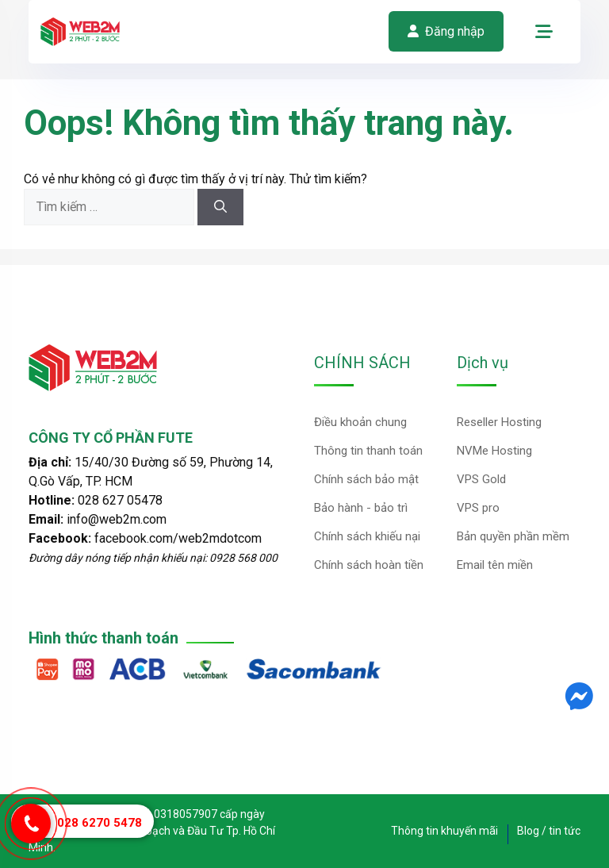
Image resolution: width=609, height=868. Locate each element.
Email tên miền (495, 565)
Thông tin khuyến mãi (444, 831)
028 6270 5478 (100, 823)
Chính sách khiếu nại (367, 536)
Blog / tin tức (549, 831)
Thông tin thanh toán (368, 451)
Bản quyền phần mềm (513, 536)
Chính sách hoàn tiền (369, 565)
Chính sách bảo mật (366, 479)
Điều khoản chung (360, 422)
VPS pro (478, 508)
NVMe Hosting (494, 451)
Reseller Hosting (499, 422)
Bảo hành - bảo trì (361, 508)
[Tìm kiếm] (220, 207)
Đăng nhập (446, 31)
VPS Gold (481, 479)
